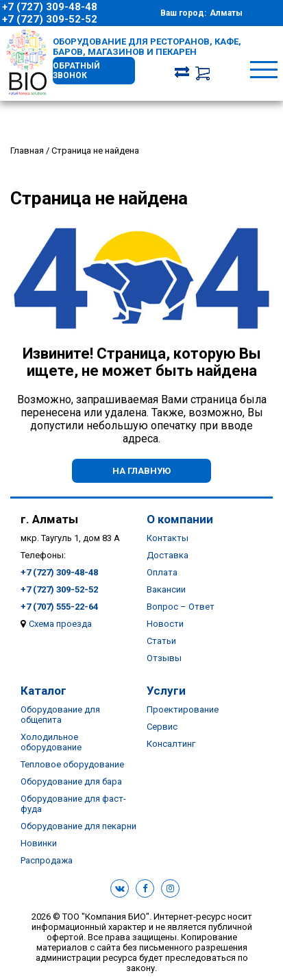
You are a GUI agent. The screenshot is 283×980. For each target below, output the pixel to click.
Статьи (161, 641)
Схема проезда (60, 624)
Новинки (39, 843)
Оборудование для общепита (60, 715)
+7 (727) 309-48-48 (50, 7)
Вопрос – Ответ (181, 607)
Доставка (168, 555)
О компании (180, 519)
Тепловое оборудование (72, 764)
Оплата (162, 572)
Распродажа (47, 860)
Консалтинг (171, 744)
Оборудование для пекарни (78, 826)
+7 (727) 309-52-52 (50, 19)
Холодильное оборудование (51, 742)
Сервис (162, 727)
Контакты (168, 538)
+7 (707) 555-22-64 (59, 607)
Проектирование (183, 709)
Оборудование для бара (71, 781)
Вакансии (166, 589)
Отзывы (164, 658)
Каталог (44, 691)
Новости (165, 624)
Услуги (166, 691)
